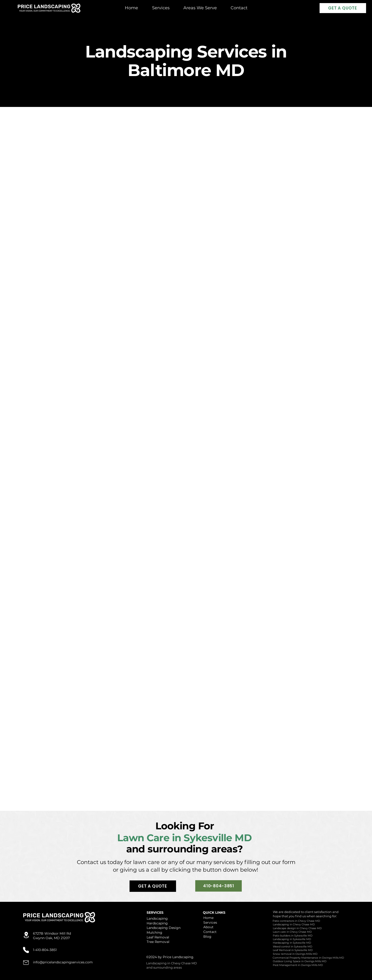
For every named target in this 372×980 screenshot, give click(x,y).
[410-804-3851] (219, 886)
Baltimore (169, 70)
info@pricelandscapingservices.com (63, 962)
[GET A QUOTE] (343, 8)
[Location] (26, 935)
